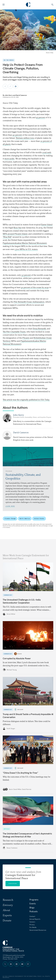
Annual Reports (35, 919)
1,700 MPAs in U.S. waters (26, 249)
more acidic (9, 159)
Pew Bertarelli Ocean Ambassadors (29, 302)
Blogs (32, 908)
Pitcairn (26, 338)
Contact (32, 916)
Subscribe (13, 883)
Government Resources (38, 930)
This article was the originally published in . (26, 400)
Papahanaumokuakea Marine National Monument (25, 243)
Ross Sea (17, 228)
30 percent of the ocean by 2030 (35, 287)
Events (33, 904)
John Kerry (9, 95)
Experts (7, 915)
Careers (32, 922)
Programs (34, 900)
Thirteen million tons (25, 138)
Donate (7, 920)
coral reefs (47, 152)
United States (39, 519)
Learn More (10, 506)
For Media (33, 927)
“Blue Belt (7, 237)
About (6, 910)
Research (8, 900)
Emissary (20, 709)
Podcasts (34, 911)
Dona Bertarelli (39, 329)
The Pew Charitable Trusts (14, 332)
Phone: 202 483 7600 (10, 959)
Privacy (32, 925)
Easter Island (47, 225)
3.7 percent (26, 275)
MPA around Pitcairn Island (15, 234)
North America (25, 519)
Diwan (20, 654)
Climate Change (10, 519)
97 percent (41, 117)
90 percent (17, 135)
